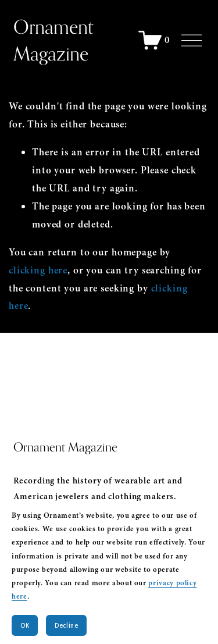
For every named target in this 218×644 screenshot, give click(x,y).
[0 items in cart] (154, 40)
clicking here (38, 270)
